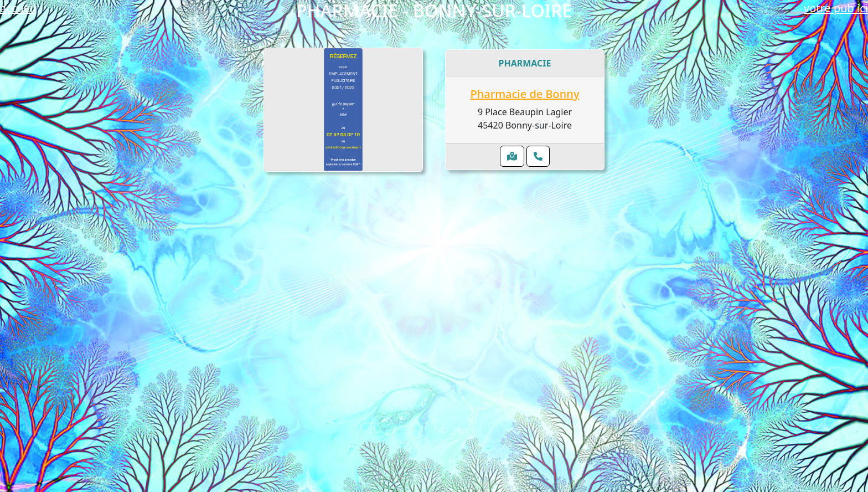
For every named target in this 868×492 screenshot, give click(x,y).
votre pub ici (836, 8)
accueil (18, 8)
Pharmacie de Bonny (525, 94)
